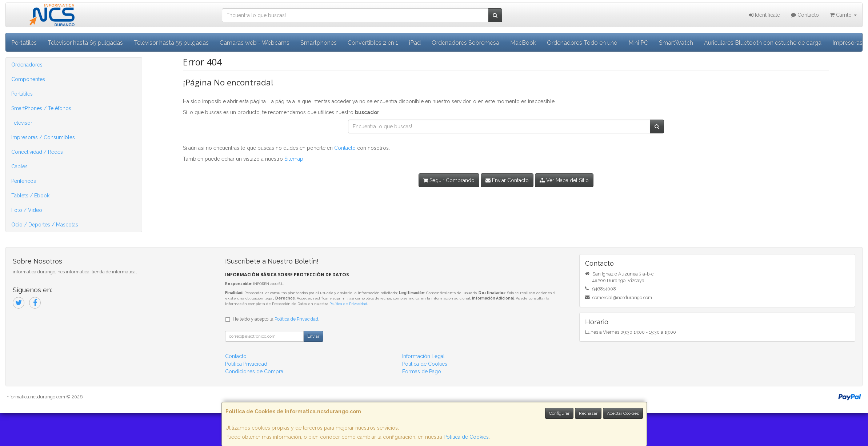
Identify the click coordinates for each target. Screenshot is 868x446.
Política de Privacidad (348, 304)
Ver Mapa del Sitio (564, 180)
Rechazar (588, 413)
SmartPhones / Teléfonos (41, 108)
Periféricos (24, 181)
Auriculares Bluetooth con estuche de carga (763, 43)
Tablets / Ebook (30, 196)
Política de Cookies (466, 437)
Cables (19, 166)
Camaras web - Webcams (255, 43)
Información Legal (423, 356)
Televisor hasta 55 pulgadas (171, 43)
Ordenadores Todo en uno (582, 43)
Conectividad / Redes (37, 152)
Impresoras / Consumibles (43, 137)
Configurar (559, 413)
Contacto (805, 15)
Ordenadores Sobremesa (465, 43)
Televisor (22, 123)
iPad (415, 43)
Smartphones (319, 43)
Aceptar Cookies (623, 413)
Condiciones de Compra (254, 371)
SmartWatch (676, 43)
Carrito (843, 15)
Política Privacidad (246, 364)
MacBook (523, 43)
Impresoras (847, 43)
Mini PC (638, 43)
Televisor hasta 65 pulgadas (85, 43)
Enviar (313, 336)
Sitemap (294, 159)
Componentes (28, 79)
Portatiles (24, 43)
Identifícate (765, 15)
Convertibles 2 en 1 (373, 43)
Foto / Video (27, 210)
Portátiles (22, 94)
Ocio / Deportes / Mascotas (45, 225)
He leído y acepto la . (276, 319)
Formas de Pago (422, 371)
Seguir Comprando (449, 180)
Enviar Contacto (507, 180)
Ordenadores (27, 65)
